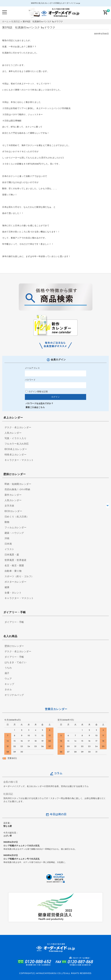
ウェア (8, 679)
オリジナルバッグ (14, 695)
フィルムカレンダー (16, 528)
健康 (7, 587)
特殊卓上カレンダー (16, 455)
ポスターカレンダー (16, 582)
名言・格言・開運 (14, 566)
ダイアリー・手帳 (14, 622)
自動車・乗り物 (13, 571)
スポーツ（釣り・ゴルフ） (19, 577)
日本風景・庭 (12, 555)
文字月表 (9, 506)
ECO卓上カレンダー (16, 449)
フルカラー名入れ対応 (17, 444)
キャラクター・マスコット (19, 460)
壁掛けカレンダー (14, 646)
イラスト (9, 549)
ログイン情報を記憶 (37, 392)
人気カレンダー (13, 433)
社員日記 (8, 794)
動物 (7, 522)
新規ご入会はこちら (35, 407)
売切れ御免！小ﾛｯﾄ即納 (17, 490)
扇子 (7, 673)
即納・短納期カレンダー (18, 484)
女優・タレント (13, 593)
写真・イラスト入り (16, 439)
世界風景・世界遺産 (16, 560)
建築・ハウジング (14, 533)
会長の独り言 (11, 782)
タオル (8, 690)
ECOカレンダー (13, 511)
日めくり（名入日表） (17, 517)
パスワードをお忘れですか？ (40, 404)
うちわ (8, 668)
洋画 (7, 539)
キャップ (9, 684)
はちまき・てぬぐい (16, 663)
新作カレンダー (13, 495)
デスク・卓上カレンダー (18, 428)
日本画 (8, 544)
